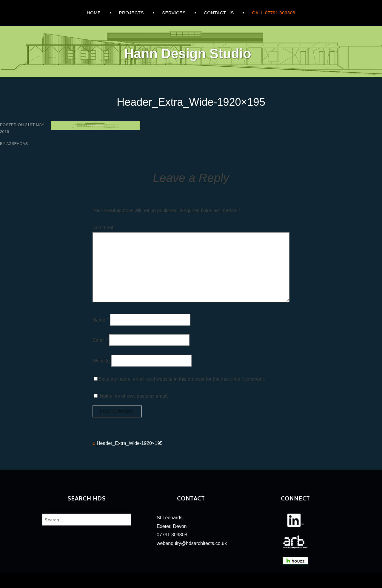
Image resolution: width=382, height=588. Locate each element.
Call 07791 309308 (274, 13)
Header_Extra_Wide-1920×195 (130, 443)
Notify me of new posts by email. (134, 396)
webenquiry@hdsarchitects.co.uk (192, 543)
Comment (103, 228)
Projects (131, 13)
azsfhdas (17, 144)
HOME (94, 13)
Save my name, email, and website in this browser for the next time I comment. (182, 379)
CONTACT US (219, 13)
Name (100, 320)
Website (101, 360)
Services (174, 13)
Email (100, 340)
